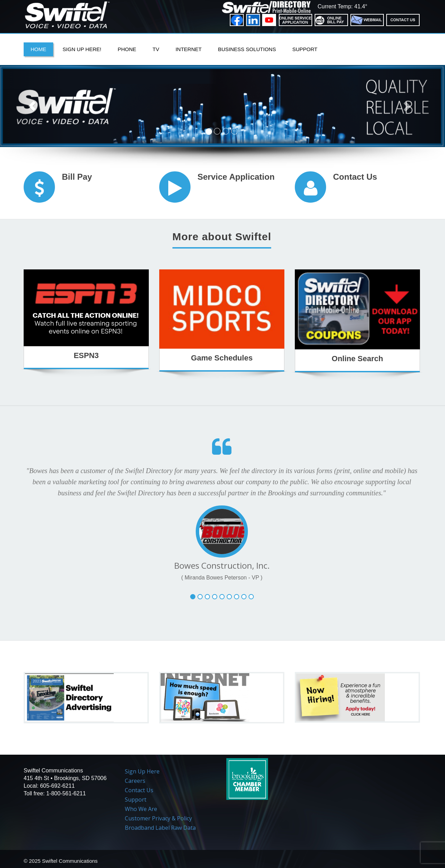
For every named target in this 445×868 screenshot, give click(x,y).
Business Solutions (247, 49)
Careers (135, 781)
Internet (189, 49)
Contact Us (355, 177)
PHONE (127, 49)
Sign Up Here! (82, 49)
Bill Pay (77, 177)
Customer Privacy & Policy (158, 818)
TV (156, 49)
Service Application (236, 177)
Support (305, 49)
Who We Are (141, 809)
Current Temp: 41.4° (342, 6)
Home (38, 49)
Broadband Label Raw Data (160, 828)
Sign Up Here (142, 771)
